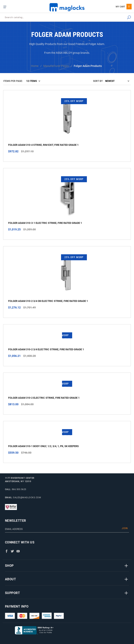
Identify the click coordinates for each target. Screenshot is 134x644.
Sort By (98, 81)
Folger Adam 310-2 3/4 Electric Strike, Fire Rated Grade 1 (46, 349)
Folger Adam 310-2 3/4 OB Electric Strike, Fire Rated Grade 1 (48, 301)
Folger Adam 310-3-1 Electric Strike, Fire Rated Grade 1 (45, 223)
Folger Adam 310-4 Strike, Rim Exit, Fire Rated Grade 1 (43, 145)
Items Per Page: (13, 81)
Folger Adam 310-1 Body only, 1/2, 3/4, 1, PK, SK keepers (43, 446)
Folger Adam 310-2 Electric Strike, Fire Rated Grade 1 (44, 398)
